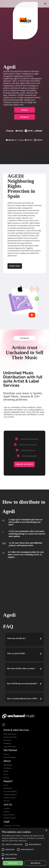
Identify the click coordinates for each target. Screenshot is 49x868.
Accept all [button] (13, 863)
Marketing (7, 743)
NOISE (6, 771)
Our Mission (8, 768)
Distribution (24, 338)
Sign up (6, 754)
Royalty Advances (10, 737)
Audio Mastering (9, 747)
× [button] (46, 830)
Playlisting (7, 740)
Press (5, 774)
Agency (6, 778)
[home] (17, 4)
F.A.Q (5, 785)
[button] (45, 4)
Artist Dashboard (10, 757)
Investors (7, 808)
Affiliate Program (10, 818)
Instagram (24, 117)
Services (7, 801)
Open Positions (9, 815)
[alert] (24, 848)
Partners (6, 812)
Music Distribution (10, 734)
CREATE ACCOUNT (24, 464)
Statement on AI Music (12, 826)
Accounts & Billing (10, 791)
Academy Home (9, 798)
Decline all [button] (36, 863)
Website (24, 110)
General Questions (10, 795)
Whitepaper (8, 765)
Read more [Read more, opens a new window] (23, 841)
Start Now (15, 266)
